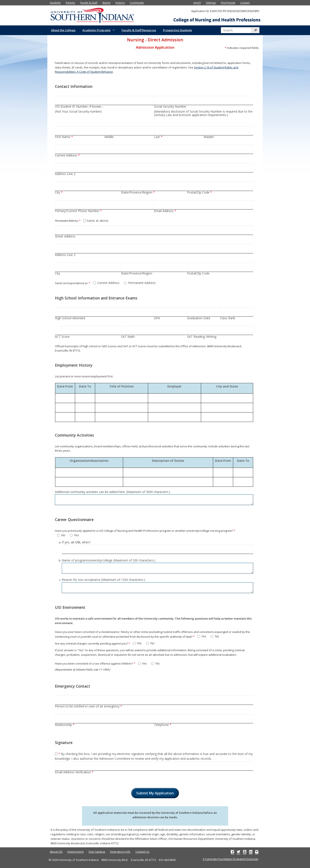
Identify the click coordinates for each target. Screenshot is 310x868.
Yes (76, 535)
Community (137, 3)
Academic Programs (96, 30)
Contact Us (142, 852)
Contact (245, 3)
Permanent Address (142, 283)
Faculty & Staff (89, 3)
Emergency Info (120, 852)
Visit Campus (97, 852)
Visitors (120, 3)
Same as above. (98, 221)
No (63, 535)
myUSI (197, 3)
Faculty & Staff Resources (139, 30)
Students (55, 3)
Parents (70, 3)
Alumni (106, 3)
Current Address (108, 283)
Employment (75, 852)
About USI (56, 852)
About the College (63, 30)
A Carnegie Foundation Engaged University (231, 859)
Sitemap (211, 3)
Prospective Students (177, 30)
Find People (228, 3)
